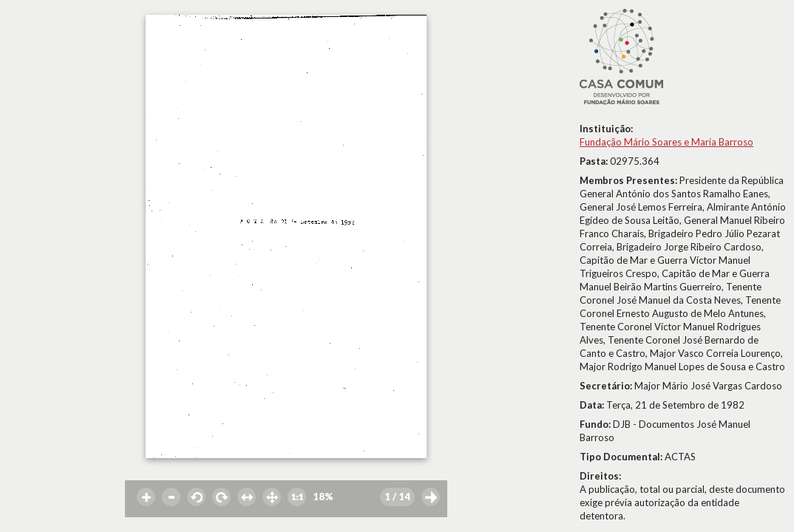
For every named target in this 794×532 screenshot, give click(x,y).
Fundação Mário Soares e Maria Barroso (666, 142)
